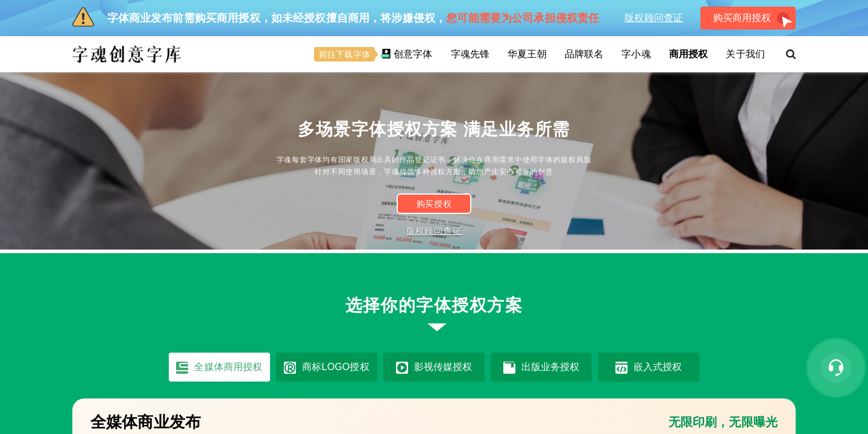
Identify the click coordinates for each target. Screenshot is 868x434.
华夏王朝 (527, 54)
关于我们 (745, 54)
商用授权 (689, 54)
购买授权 (434, 204)
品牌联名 (584, 54)
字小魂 (636, 54)
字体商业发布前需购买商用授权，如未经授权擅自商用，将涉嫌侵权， (336, 17)
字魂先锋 (470, 54)
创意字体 (373, 54)
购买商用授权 (753, 20)
